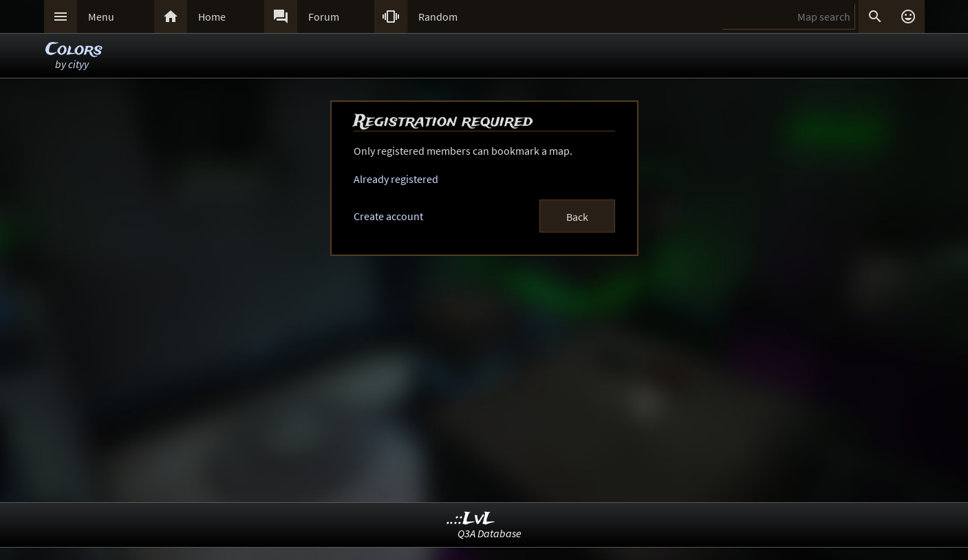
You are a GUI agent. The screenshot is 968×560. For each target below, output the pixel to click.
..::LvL (471, 519)
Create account (388, 216)
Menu (101, 17)
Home (212, 17)
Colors (74, 50)
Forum (324, 17)
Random (438, 17)
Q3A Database (490, 533)
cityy (78, 64)
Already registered (396, 179)
